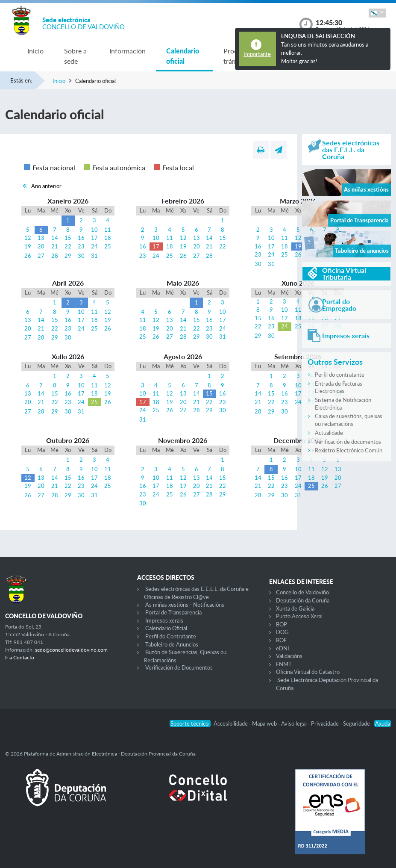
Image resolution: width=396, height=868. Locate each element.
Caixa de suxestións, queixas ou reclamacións (349, 420)
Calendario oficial (183, 56)
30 (81, 256)
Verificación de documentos (348, 442)
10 (94, 230)
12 (28, 238)
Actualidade (329, 433)
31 (94, 256)
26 (28, 256)
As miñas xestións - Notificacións (185, 605)
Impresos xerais (164, 620)
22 (68, 246)
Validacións (289, 656)
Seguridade (357, 723)
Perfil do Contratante (171, 636)
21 (55, 246)
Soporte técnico (190, 723)
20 (41, 246)
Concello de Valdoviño (302, 592)
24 (94, 246)
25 (108, 246)
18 (108, 238)
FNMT (284, 664)
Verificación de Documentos (179, 667)
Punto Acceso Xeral (299, 616)
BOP (282, 624)
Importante (257, 54)
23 (81, 246)
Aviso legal (295, 723)
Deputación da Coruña (303, 600)
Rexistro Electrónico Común (349, 450)
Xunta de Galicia (295, 608)
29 (68, 256)
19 (28, 246)
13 (41, 238)
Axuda (383, 723)
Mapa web (265, 723)
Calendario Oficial (166, 628)
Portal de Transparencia (173, 612)
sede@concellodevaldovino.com (71, 650)
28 (55, 256)
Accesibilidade (231, 723)
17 (94, 238)
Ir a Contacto (20, 657)
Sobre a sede (75, 56)
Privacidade (326, 723)
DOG (282, 632)
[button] (377, 13)
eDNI (283, 648)
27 (41, 256)
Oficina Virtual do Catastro (308, 672)
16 (81, 238)
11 (108, 230)
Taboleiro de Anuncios (172, 644)
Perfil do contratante (340, 375)
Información (128, 51)
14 (55, 238)
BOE (282, 640)
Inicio (35, 51)
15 (68, 238)
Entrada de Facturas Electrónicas (339, 387)
